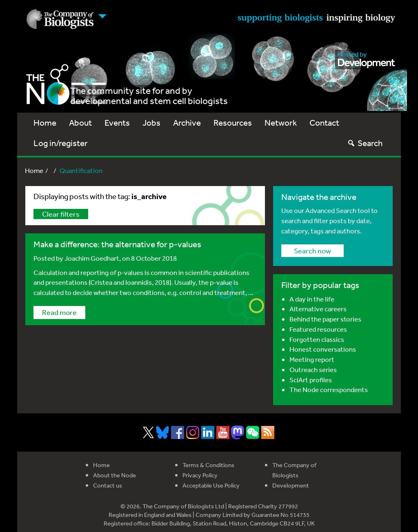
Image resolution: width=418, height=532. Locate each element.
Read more (59, 312)
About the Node (115, 475)
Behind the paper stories (325, 319)
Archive (187, 123)
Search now (312, 250)
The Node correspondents (329, 389)
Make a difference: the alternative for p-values (117, 244)
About (80, 123)
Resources (233, 123)
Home (45, 123)
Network (281, 123)
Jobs (151, 123)
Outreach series (313, 369)
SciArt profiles (311, 380)
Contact (324, 123)
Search (365, 143)
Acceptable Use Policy (211, 485)
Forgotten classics (317, 339)
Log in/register (61, 143)
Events (117, 123)
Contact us (108, 485)
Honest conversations (323, 349)
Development (291, 485)
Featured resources (318, 329)
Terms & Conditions (208, 465)
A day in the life (312, 299)
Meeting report (312, 359)
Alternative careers (318, 309)
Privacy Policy (200, 475)
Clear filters (61, 214)
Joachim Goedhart (92, 258)
